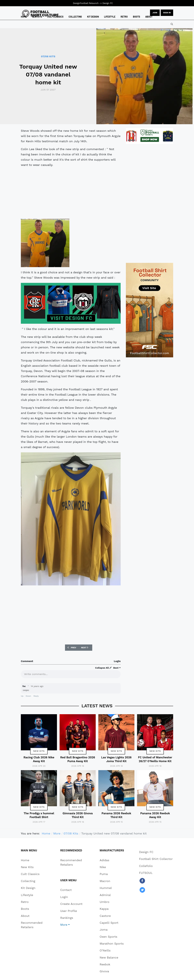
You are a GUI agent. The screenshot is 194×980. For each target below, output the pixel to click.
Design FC (108, 3)
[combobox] (172, 24)
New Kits (39, 751)
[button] (71, 925)
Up (22, 696)
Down (28, 696)
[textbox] (71, 674)
